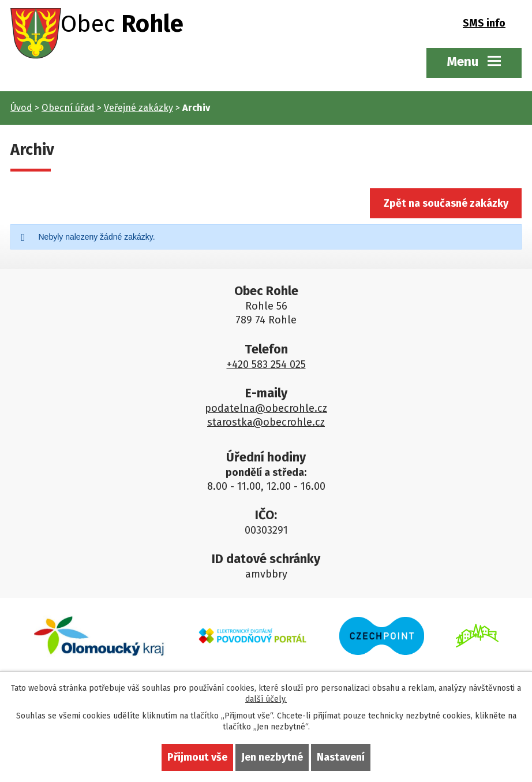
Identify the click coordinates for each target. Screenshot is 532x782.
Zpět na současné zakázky (444, 204)
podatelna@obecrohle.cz (266, 409)
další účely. (266, 699)
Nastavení (341, 757)
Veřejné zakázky (138, 108)
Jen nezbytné (272, 757)
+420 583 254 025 (266, 366)
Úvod (21, 108)
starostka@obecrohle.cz (266, 423)
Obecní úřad (68, 108)
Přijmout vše (197, 757)
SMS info (484, 24)
